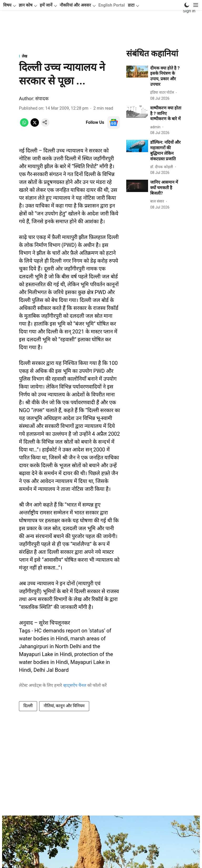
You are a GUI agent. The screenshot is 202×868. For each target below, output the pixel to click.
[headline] (167, 86)
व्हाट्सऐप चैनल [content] (75, 695)
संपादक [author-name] (42, 108)
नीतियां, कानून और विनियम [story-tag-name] (64, 716)
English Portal (112, 27)
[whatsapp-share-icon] (24, 135)
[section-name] (69, 66)
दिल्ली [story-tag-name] (28, 716)
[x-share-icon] (35, 135)
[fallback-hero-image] (137, 82)
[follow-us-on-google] (114, 132)
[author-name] (163, 102)
